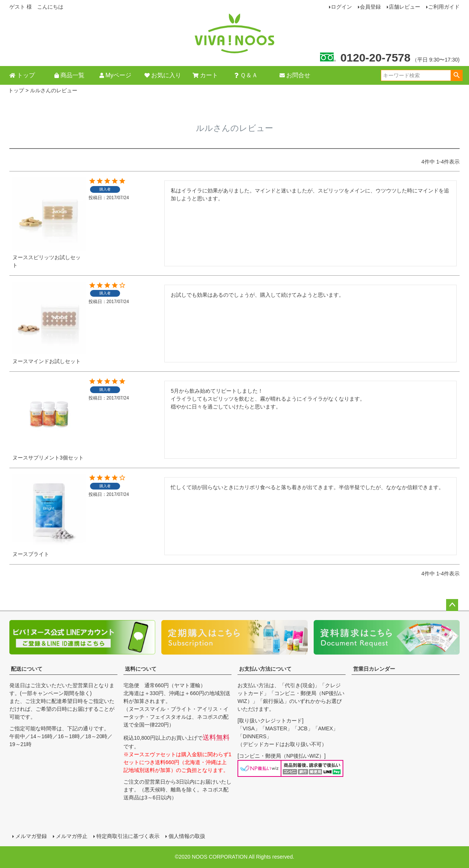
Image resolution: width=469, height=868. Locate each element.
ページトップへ (452, 605)
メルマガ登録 (31, 836)
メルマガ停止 (72, 836)
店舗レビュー (404, 7)
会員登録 (370, 7)
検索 (456, 75)
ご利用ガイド (444, 7)
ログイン (341, 7)
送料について (141, 669)
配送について (27, 669)
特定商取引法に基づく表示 (128, 836)
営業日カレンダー (374, 669)
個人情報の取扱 (187, 836)
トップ (16, 90)
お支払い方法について (265, 669)
